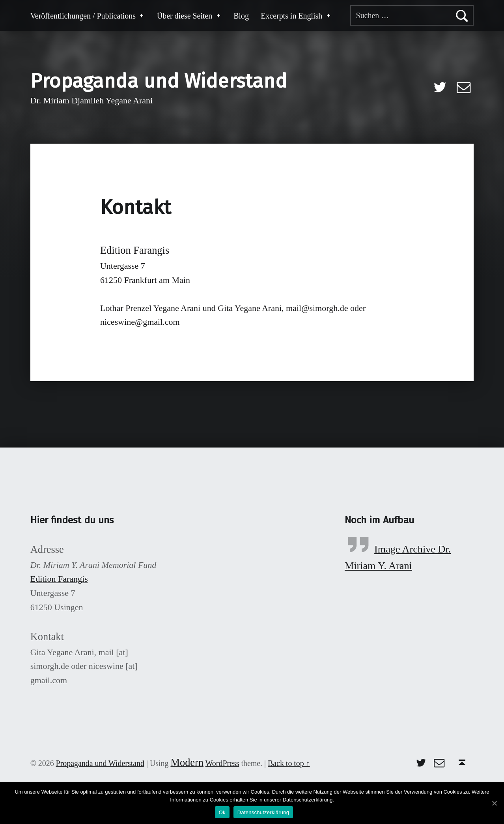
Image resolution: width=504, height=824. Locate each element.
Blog (241, 16)
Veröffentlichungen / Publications (88, 16)
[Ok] (494, 803)
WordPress (222, 763)
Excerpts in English (296, 16)
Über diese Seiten (189, 16)
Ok (222, 812)
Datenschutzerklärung (263, 812)
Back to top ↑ (289, 763)
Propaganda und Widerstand (159, 81)
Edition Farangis (59, 579)
